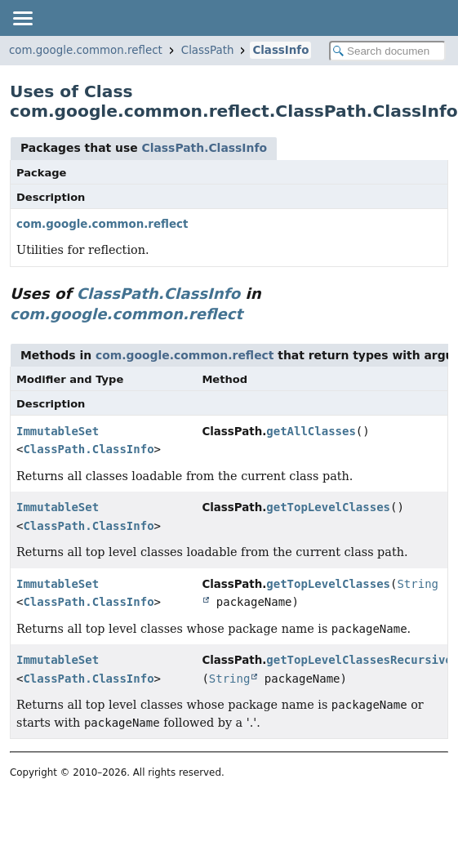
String (230, 679)
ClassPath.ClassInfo (204, 148)
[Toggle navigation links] (22, 18)
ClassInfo (280, 50)
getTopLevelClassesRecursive (359, 660)
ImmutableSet (58, 431)
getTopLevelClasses (328, 507)
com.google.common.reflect (86, 50)
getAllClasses (311, 431)
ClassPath (208, 50)
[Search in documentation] (387, 51)
